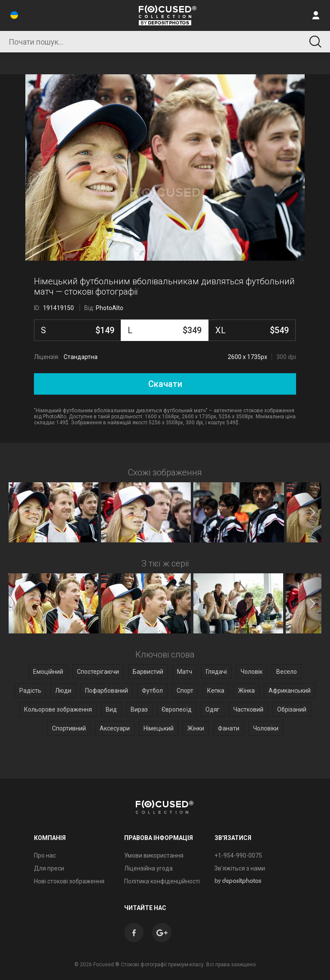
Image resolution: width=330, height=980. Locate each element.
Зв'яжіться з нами (240, 868)
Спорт (185, 691)
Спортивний (69, 728)
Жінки (196, 728)
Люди (63, 691)
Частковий (248, 709)
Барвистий (148, 672)
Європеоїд (177, 709)
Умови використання (154, 855)
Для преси (49, 868)
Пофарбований (107, 691)
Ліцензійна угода (148, 868)
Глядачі (216, 672)
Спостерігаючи (98, 672)
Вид (111, 709)
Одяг (212, 709)
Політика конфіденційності (162, 881)
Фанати (229, 728)
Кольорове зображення (58, 709)
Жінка (246, 691)
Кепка (216, 691)
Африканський (290, 691)
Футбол (152, 691)
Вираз (139, 709)
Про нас (45, 855)
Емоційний (48, 672)
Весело (287, 672)
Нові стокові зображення (69, 881)
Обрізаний (292, 709)
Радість (30, 691)
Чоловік (252, 672)
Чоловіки (266, 728)
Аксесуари (115, 728)
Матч (185, 672)
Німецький (159, 728)
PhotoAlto (110, 308)
